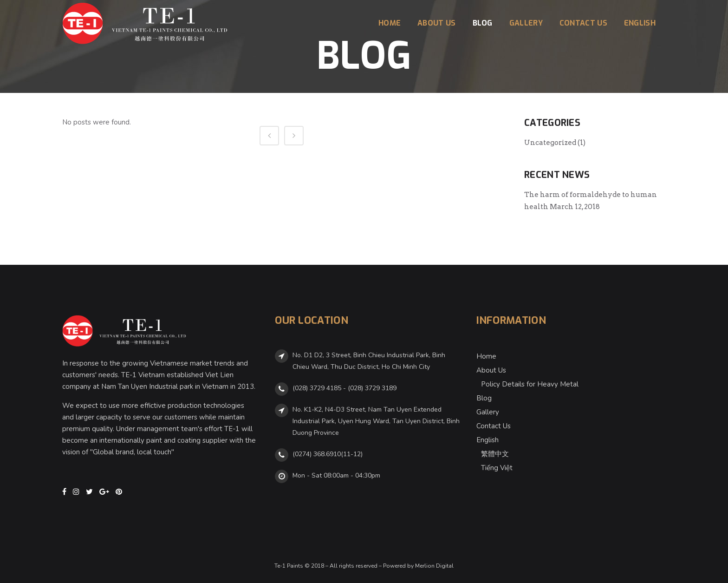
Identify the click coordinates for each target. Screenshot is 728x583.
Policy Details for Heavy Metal (530, 384)
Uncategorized (550, 143)
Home (486, 356)
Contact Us (494, 426)
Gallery (488, 412)
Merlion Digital (434, 566)
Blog (484, 398)
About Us (491, 370)
